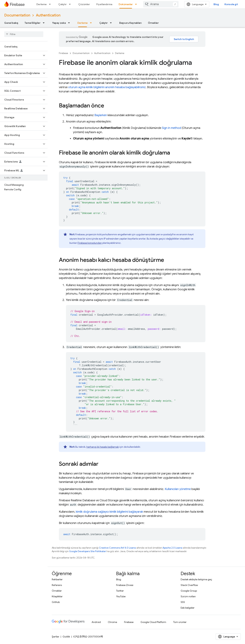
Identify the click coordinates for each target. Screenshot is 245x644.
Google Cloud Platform (153, 622)
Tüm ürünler (180, 622)
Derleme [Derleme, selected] (83, 23)
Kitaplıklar (57, 596)
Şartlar (56, 637)
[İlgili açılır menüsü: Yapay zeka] (70, 23)
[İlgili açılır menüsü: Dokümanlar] (137, 4)
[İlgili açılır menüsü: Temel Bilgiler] (45, 23)
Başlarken (101, 115)
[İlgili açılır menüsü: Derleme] (51, 4)
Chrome (112, 622)
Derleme (42, 4)
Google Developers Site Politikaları (88, 551)
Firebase (63, 53)
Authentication (48, 15)
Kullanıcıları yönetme (178, 489)
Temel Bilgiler (33, 23)
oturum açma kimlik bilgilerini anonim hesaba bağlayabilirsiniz (107, 87)
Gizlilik (66, 637)
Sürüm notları (188, 596)
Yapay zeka (59, 23)
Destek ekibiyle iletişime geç (196, 579)
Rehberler (57, 579)
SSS (183, 602)
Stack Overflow (189, 585)
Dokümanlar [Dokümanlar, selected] (126, 4)
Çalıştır (62, 4)
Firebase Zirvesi (125, 585)
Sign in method (171, 128)
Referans (57, 585)
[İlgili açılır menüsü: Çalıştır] (71, 4)
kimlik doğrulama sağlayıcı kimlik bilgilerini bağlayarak (109, 512)
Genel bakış (11, 23)
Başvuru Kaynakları (130, 23)
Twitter (120, 591)
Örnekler (153, 23)
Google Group (189, 591)
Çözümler (84, 4)
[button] (21, 55)
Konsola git (231, 4)
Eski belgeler (188, 608)
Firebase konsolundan (90, 243)
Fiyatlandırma (104, 4)
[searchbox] (24, 34)
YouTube (121, 596)
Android (96, 622)
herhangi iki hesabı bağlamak (103, 447)
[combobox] (161, 4)
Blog (216, 4)
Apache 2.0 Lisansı (173, 548)
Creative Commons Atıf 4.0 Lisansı (117, 548)
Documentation (17, 15)
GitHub (56, 602)
